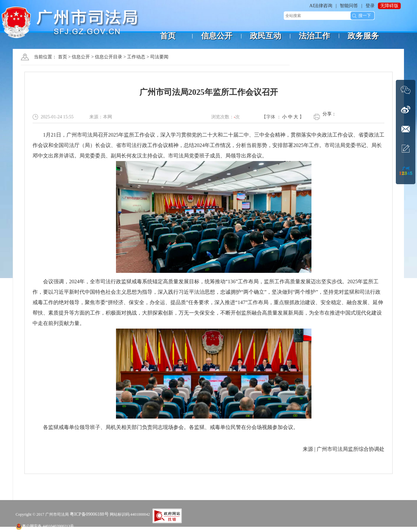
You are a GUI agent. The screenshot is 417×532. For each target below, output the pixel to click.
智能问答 (349, 6)
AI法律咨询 (321, 6)
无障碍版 (389, 6)
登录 (370, 6)
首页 (63, 57)
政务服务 (363, 36)
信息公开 (81, 57)
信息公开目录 (108, 57)
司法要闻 (159, 57)
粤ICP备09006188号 (89, 514)
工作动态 (136, 57)
